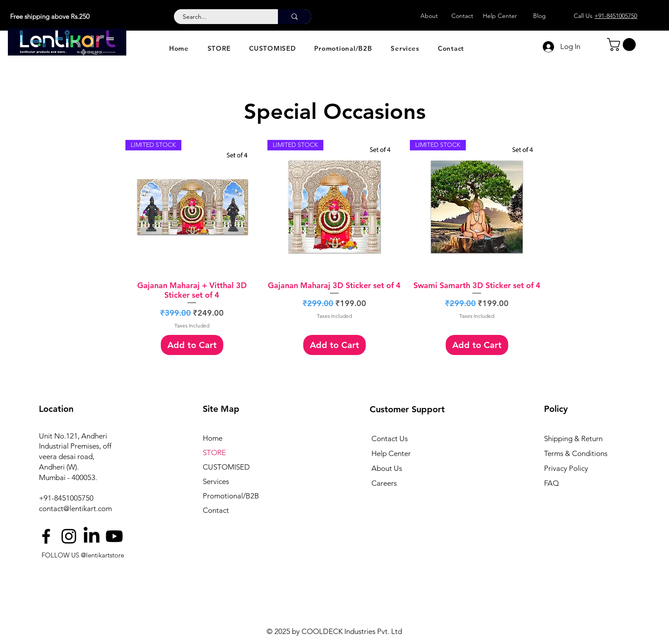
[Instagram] (69, 536)
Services (216, 481)
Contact (216, 510)
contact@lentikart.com (75, 508)
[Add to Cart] (192, 345)
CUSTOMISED (226, 467)
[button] (623, 45)
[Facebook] (46, 536)
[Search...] (221, 17)
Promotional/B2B (231, 496)
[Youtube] (114, 536)
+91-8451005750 (66, 498)
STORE (214, 453)
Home (213, 438)
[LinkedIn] (92, 536)
